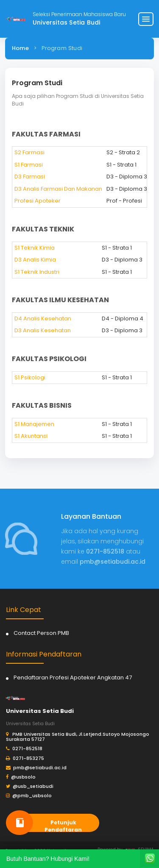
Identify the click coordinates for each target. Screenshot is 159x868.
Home (20, 48)
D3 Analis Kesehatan (43, 330)
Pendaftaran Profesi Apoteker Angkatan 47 (73, 677)
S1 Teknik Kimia (35, 248)
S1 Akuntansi (31, 436)
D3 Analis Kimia (35, 260)
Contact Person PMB (41, 633)
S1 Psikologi (30, 377)
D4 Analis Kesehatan (43, 319)
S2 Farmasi (29, 152)
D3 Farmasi (30, 177)
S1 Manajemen (34, 424)
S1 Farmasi (29, 165)
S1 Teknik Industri (37, 272)
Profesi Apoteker (38, 201)
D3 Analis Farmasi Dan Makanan (58, 189)
